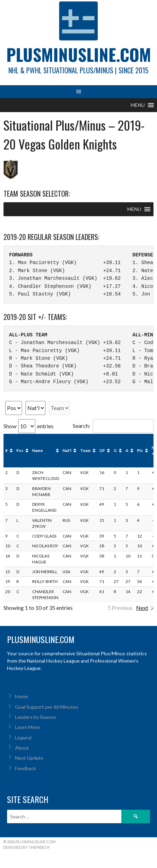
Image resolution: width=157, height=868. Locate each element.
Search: (113, 426)
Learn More (27, 727)
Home (22, 696)
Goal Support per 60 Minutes (47, 707)
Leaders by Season (35, 717)
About (22, 748)
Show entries (28, 426)
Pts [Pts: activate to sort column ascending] (140, 450)
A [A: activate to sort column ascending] (127, 450)
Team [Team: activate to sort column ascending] (85, 450)
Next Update (29, 758)
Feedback (26, 768)
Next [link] (142, 608)
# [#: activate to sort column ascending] (6, 450)
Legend (23, 738)
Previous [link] (122, 608)
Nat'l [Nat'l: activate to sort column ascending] (67, 450)
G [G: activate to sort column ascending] (115, 450)
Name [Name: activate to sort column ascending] (38, 450)
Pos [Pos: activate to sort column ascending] (20, 450)
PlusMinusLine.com (79, 54)
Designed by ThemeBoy (27, 847)
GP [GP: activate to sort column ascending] (102, 450)
